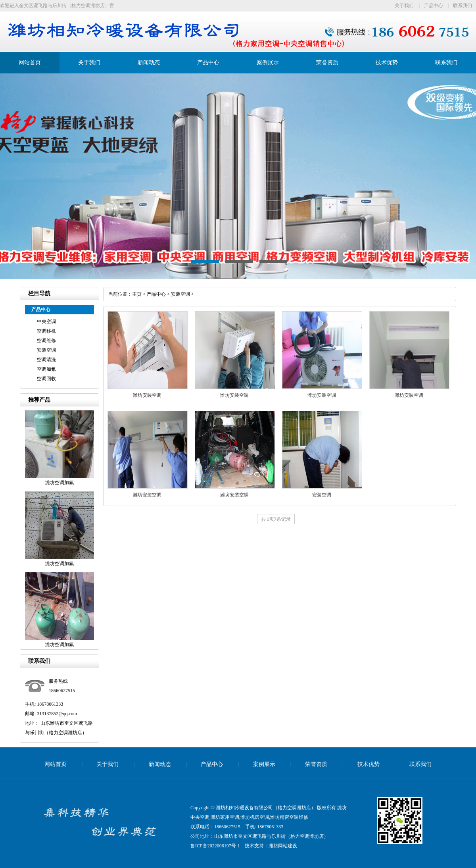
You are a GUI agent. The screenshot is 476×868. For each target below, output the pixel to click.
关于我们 (404, 6)
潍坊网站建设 (283, 846)
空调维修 (46, 341)
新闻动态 (149, 63)
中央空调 (46, 321)
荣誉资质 (327, 63)
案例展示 (268, 63)
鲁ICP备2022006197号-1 (215, 846)
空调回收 (46, 379)
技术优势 (387, 63)
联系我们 (463, 6)
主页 (137, 294)
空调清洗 (46, 360)
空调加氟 (46, 369)
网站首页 (30, 63)
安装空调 (46, 350)
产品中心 (434, 6)
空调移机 (46, 331)
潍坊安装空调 (147, 395)
